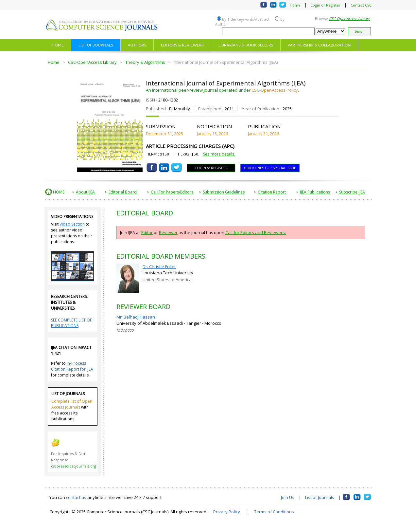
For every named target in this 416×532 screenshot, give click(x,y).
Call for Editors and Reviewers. (256, 232)
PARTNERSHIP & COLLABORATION (319, 45)
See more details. (219, 154)
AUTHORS (137, 45)
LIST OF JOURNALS (96, 45)
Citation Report (272, 192)
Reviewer (168, 232)
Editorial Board (123, 192)
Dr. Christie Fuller (159, 266)
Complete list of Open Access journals (72, 404)
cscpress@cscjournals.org (74, 466)
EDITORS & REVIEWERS (182, 45)
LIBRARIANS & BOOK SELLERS (246, 45)
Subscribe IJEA (352, 192)
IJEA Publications (315, 192)
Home (295, 5)
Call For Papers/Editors (172, 192)
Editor (147, 232)
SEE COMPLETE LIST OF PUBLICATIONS (71, 323)
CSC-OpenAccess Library (92, 62)
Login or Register (326, 5)
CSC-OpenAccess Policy (275, 90)
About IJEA (85, 192)
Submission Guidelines (224, 192)
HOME (58, 45)
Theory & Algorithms (145, 62)
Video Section (72, 224)
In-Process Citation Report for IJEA (72, 366)
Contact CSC (361, 5)
